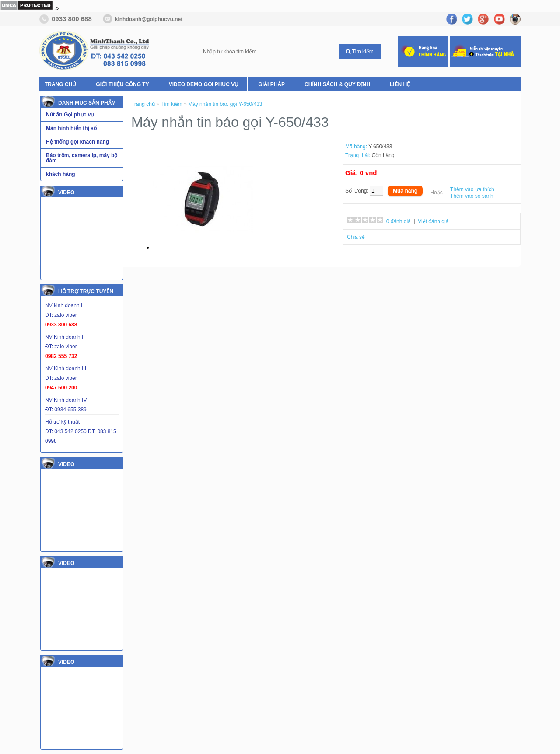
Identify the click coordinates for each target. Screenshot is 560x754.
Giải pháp (271, 84)
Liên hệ (400, 84)
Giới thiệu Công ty (122, 84)
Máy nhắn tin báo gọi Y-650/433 (225, 104)
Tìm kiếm (360, 52)
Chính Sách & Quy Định (337, 84)
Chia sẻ (356, 237)
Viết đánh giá (433, 221)
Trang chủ (60, 84)
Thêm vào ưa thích (472, 189)
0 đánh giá (399, 221)
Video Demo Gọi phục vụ (204, 84)
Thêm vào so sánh (472, 196)
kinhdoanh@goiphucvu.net (149, 19)
